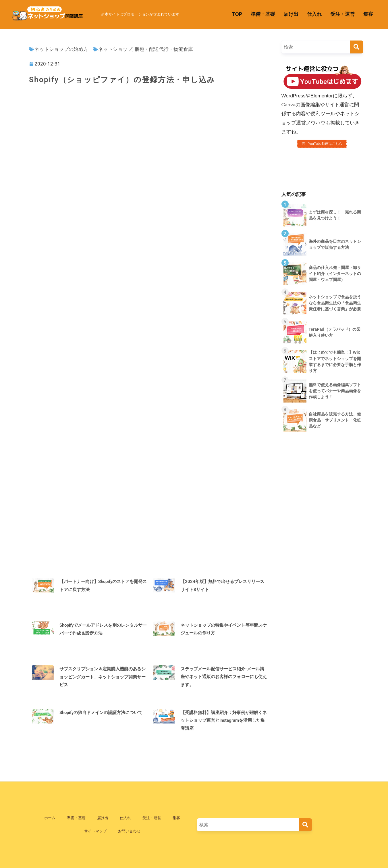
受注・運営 (342, 14)
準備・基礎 (263, 14)
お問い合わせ (129, 831)
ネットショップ (115, 49)
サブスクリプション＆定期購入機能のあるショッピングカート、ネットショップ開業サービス (103, 677)
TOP (237, 14)
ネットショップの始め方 (61, 49)
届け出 (291, 14)
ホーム (50, 818)
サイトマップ (95, 831)
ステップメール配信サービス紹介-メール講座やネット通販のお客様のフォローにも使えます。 (224, 677)
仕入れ (314, 14)
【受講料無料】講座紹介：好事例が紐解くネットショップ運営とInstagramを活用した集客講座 (224, 720)
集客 (368, 14)
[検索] (357, 47)
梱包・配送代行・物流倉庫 (164, 49)
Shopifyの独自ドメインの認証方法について (101, 713)
